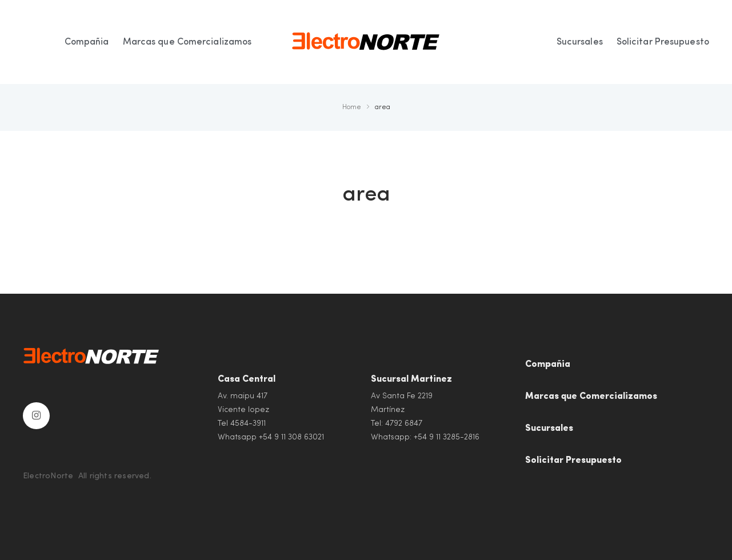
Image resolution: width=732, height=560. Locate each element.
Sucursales (549, 429)
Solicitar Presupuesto (573, 461)
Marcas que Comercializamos (591, 397)
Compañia (548, 365)
